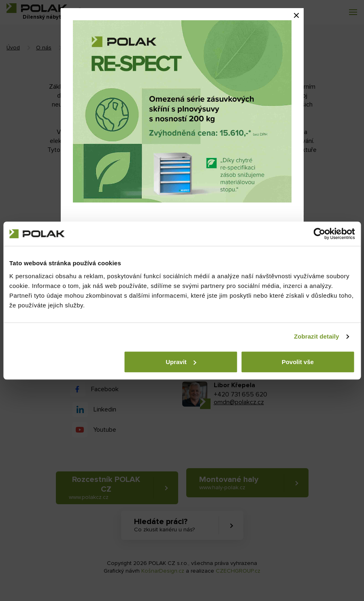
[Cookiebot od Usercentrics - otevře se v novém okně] (319, 234)
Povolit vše (298, 362)
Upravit (181, 362)
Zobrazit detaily (317, 336)
